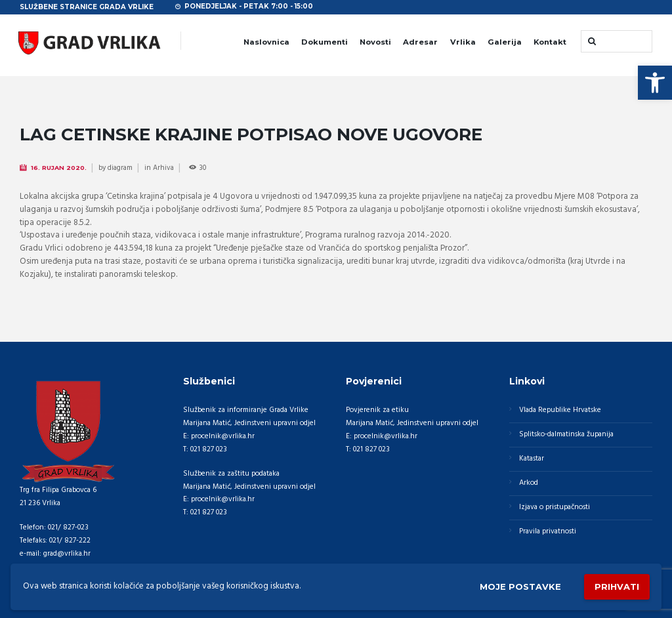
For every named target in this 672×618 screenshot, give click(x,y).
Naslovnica (266, 42)
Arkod (529, 483)
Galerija (505, 42)
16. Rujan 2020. (59, 168)
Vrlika (463, 42)
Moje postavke (520, 587)
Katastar (532, 459)
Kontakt (550, 42)
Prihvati (617, 587)
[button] (655, 83)
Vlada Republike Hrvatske (560, 410)
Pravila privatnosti (548, 531)
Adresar (420, 42)
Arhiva (163, 168)
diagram (120, 168)
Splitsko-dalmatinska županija (566, 434)
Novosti (375, 42)
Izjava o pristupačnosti (555, 507)
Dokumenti (325, 42)
